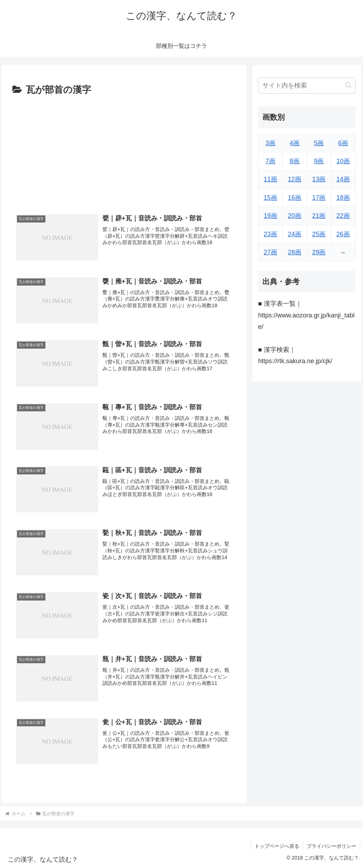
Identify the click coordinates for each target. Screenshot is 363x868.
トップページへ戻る (277, 846)
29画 (319, 252)
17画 (319, 198)
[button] (348, 85)
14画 (343, 179)
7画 (270, 161)
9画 (319, 161)
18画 (343, 198)
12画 (295, 179)
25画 (319, 234)
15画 (270, 198)
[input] (307, 86)
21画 (319, 216)
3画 (270, 143)
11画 (270, 179)
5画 (319, 143)
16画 (295, 198)
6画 (343, 143)
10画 (343, 161)
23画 (270, 234)
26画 (343, 234)
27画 (270, 252)
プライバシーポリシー (331, 846)
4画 (295, 143)
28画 (295, 252)
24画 (295, 234)
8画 (295, 161)
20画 (295, 216)
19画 (270, 216)
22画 (343, 216)
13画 (319, 179)
